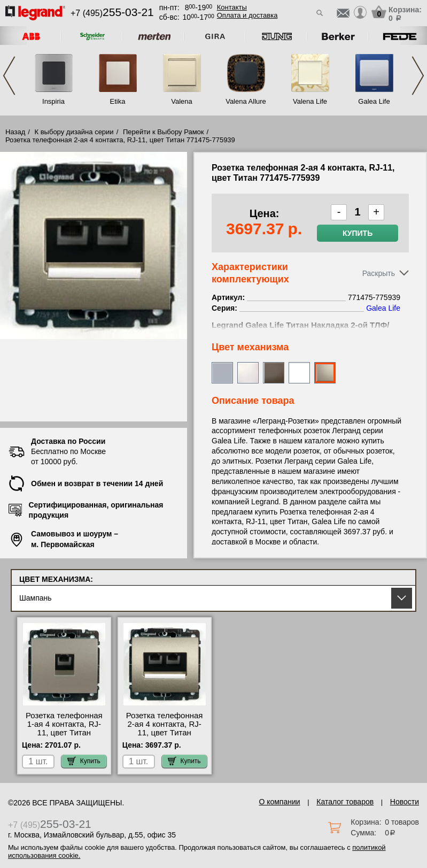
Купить (358, 233)
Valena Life (310, 101)
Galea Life (374, 101)
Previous (9, 76)
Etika (118, 101)
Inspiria (53, 101)
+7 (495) (112, 13)
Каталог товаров (345, 802)
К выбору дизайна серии (74, 132)
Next (418, 76)
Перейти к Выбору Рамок (164, 132)
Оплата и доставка (247, 15)
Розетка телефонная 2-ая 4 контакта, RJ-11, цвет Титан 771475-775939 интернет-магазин (165, 733)
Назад (15, 132)
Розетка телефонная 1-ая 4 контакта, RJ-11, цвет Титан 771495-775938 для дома (64, 733)
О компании (279, 802)
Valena (182, 101)
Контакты (232, 7)
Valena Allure (246, 101)
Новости (405, 802)
